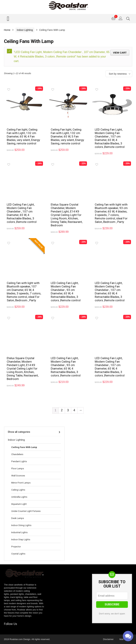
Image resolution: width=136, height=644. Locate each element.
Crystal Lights (18, 554)
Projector (16, 547)
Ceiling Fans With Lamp (24, 447)
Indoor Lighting (25, 30)
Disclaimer (108, 639)
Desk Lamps (18, 518)
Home (7, 30)
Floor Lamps (18, 468)
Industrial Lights (19, 532)
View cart (120, 53)
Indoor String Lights (21, 525)
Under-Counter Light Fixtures (26, 511)
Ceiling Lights (18, 490)
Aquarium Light (19, 504)
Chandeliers (17, 454)
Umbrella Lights (19, 497)
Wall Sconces (18, 476)
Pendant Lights (19, 461)
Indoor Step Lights (21, 539)
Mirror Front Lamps (21, 483)
